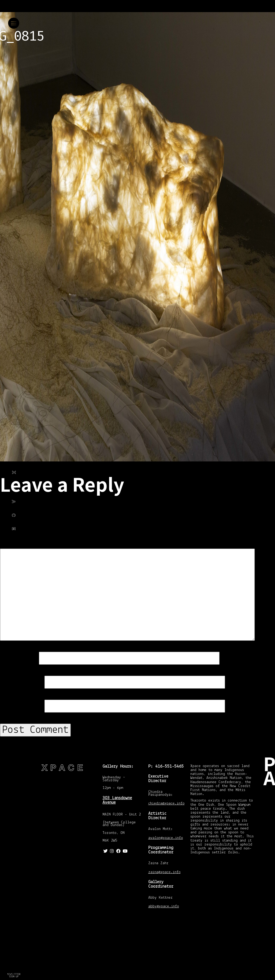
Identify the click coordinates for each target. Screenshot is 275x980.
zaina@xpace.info (164, 872)
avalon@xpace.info (166, 838)
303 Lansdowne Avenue (117, 800)
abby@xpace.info (164, 907)
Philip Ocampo (11, 504)
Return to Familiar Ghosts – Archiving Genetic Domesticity (13, 969)
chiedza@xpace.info (166, 804)
